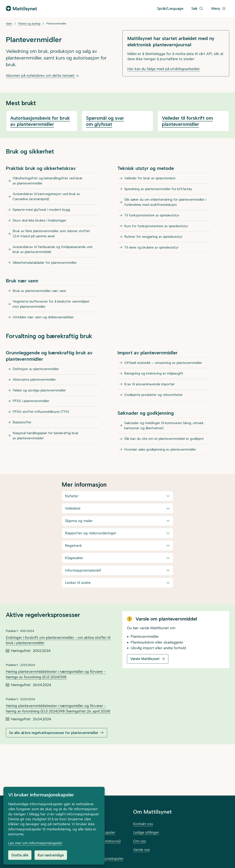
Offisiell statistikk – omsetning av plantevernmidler (152, 385)
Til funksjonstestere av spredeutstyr (154, 227)
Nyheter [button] (72, 538)
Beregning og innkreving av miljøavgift (156, 400)
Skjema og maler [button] (79, 562)
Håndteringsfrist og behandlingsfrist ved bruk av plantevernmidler (53, 182)
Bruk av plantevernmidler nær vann (42, 305)
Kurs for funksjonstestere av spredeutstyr (159, 239)
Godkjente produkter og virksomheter (156, 425)
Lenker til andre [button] (78, 624)
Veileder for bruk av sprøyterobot (153, 179)
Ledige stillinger (146, 832)
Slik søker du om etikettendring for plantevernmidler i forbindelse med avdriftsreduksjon (154, 209)
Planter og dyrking (29, 24)
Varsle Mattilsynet (145, 701)
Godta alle (20, 855)
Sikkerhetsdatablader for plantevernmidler (48, 275)
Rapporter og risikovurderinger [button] (91, 575)
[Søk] (197, 9)
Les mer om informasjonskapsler (35, 843)
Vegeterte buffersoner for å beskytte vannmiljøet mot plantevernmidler (54, 320)
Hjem (9, 24)
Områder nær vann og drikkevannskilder (47, 335)
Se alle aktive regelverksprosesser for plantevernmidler (54, 774)
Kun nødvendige (51, 855)
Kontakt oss (143, 824)
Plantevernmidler (56, 24)
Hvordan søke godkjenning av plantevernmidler (164, 490)
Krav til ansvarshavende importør (152, 413)
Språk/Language (170, 8)
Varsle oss (142, 850)
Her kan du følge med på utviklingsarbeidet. (164, 69)
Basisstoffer (23, 450)
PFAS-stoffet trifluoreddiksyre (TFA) (43, 438)
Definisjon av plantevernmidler (38, 388)
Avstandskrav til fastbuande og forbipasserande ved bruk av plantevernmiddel (53, 260)
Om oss (140, 841)
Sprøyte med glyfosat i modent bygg (44, 215)
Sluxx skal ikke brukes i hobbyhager (42, 227)
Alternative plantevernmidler (37, 401)
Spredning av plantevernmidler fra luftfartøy (161, 192)
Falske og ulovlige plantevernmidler (42, 413)
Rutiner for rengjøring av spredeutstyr (156, 252)
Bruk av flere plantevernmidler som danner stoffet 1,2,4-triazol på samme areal (55, 242)
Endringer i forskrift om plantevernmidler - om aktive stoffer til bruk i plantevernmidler (58, 682)
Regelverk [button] (73, 587)
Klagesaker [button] (74, 600)
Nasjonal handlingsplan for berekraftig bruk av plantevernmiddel (51, 466)
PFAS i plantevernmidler (33, 426)
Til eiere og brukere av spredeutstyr (154, 264)
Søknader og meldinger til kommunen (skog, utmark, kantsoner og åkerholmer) (162, 458)
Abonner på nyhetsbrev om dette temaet (42, 75)
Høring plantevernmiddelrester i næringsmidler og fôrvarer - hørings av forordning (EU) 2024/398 (56, 716)
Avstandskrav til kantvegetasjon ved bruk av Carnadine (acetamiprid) (50, 200)
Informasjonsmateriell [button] (83, 612)
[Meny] (219, 9)
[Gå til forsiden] (21, 8)
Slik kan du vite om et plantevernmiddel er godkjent (158, 475)
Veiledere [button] (73, 550)
